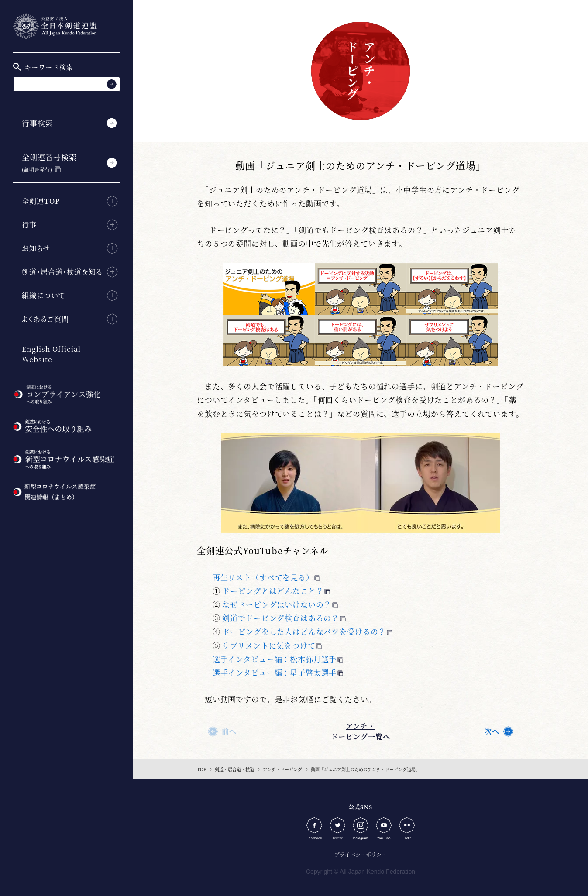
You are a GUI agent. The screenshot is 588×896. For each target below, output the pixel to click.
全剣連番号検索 (49, 162)
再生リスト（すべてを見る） (263, 577)
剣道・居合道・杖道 (234, 769)
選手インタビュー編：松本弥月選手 (275, 659)
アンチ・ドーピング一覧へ (361, 731)
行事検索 (38, 123)
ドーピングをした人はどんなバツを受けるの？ (304, 631)
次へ (492, 731)
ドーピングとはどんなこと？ (273, 591)
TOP (201, 769)
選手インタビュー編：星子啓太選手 (275, 672)
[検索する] (112, 84)
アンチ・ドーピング (282, 769)
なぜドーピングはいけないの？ (277, 604)
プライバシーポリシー (361, 854)
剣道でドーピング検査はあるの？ (281, 618)
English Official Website (51, 354)
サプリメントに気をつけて (269, 645)
